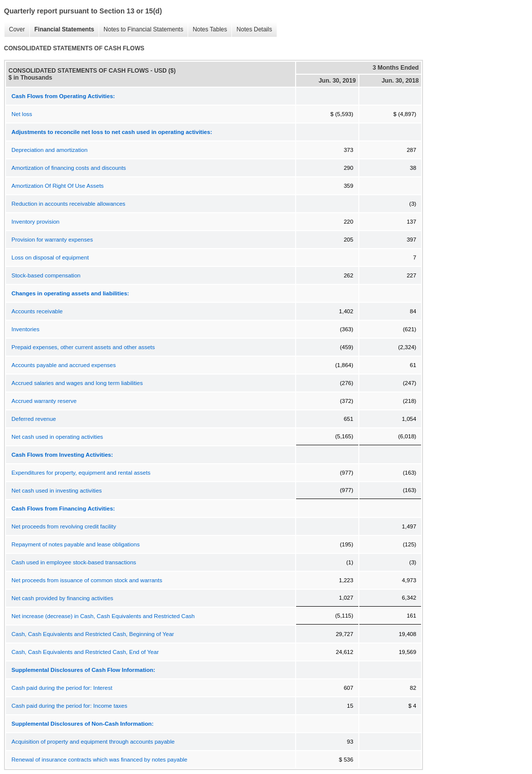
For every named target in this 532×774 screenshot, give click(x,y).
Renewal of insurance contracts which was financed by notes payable (100, 760)
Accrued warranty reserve (44, 401)
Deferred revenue (34, 419)
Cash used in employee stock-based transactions (74, 562)
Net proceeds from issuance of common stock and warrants (87, 580)
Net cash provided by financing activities (62, 598)
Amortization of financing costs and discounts (69, 168)
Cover (14, 30)
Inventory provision (36, 222)
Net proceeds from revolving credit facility (64, 526)
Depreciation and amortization (50, 150)
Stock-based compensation (46, 275)
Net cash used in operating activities (57, 437)
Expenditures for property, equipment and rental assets (81, 473)
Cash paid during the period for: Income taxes (69, 706)
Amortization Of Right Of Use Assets (57, 186)
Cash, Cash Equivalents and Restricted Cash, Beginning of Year (93, 634)
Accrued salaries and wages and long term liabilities (77, 383)
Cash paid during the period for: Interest (62, 688)
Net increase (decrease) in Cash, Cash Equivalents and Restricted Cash (103, 616)
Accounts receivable (37, 311)
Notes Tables (207, 30)
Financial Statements (62, 30)
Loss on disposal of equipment (50, 258)
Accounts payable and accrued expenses (64, 365)
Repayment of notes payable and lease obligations (76, 544)
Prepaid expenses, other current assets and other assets (83, 347)
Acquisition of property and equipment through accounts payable (93, 742)
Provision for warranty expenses (52, 240)
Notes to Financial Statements (141, 30)
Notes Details (252, 30)
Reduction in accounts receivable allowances (68, 204)
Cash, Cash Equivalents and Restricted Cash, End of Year (85, 652)
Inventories (25, 329)
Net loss (22, 114)
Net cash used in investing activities (57, 491)
